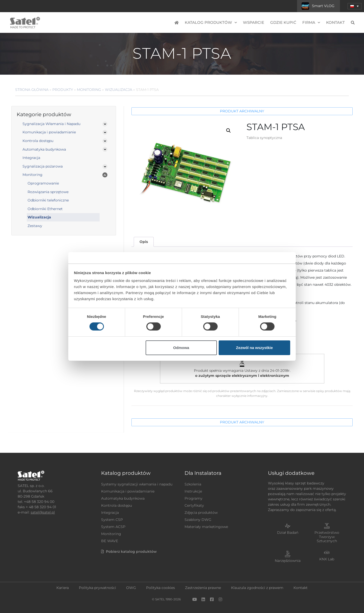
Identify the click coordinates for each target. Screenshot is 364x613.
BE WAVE (110, 541)
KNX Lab (327, 559)
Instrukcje (193, 491)
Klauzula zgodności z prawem (257, 588)
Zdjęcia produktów (201, 513)
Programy (194, 498)
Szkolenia (193, 484)
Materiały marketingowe (206, 527)
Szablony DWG (198, 520)
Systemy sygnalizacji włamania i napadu (137, 484)
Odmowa (181, 348)
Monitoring (89, 90)
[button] (229, 131)
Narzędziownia (288, 561)
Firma (311, 23)
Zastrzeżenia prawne (203, 588)
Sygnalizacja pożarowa (43, 166)
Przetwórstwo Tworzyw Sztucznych (327, 537)
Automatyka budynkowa (44, 149)
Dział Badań (288, 533)
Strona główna (32, 90)
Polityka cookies (161, 588)
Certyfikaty (194, 505)
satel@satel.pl (43, 512)
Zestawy (35, 226)
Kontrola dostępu (38, 141)
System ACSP (113, 527)
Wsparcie (254, 22)
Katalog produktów (211, 23)
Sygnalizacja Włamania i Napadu (51, 124)
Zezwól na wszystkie (254, 348)
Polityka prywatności (97, 588)
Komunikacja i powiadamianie (49, 132)
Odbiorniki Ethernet (45, 209)
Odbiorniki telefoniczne (48, 200)
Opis (144, 242)
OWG (131, 588)
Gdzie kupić (283, 22)
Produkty (63, 90)
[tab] (144, 242)
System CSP (112, 520)
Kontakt (335, 22)
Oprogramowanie (43, 183)
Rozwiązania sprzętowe (48, 192)
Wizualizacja (119, 90)
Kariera (63, 588)
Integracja (31, 158)
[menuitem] (355, 6)
